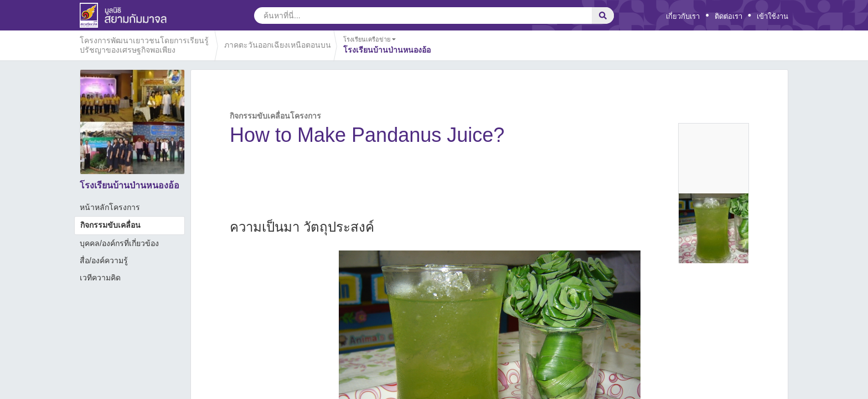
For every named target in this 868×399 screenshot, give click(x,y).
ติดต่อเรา (728, 16)
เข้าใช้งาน (773, 16)
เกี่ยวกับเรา (683, 16)
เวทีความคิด (100, 278)
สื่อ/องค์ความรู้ (104, 260)
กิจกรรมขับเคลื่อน (110, 225)
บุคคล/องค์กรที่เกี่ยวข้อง (119, 243)
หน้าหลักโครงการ (110, 207)
